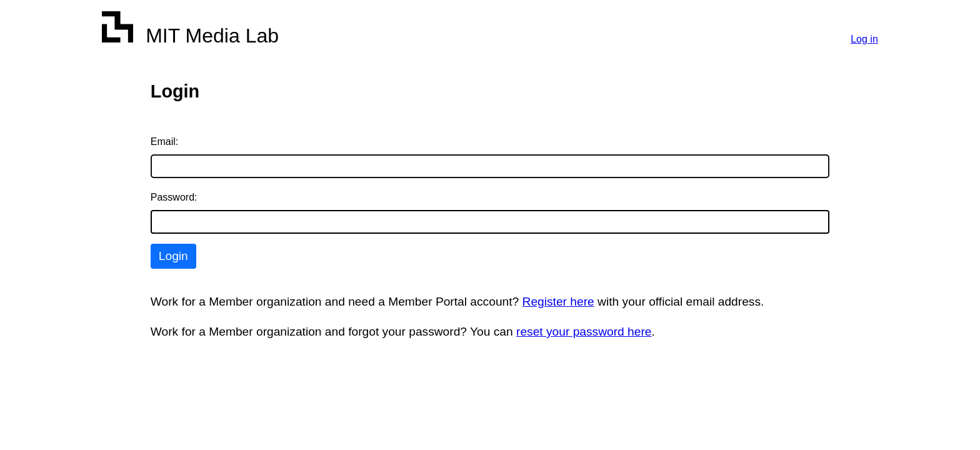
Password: (174, 197)
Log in (864, 39)
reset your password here (584, 332)
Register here (558, 302)
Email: (164, 142)
